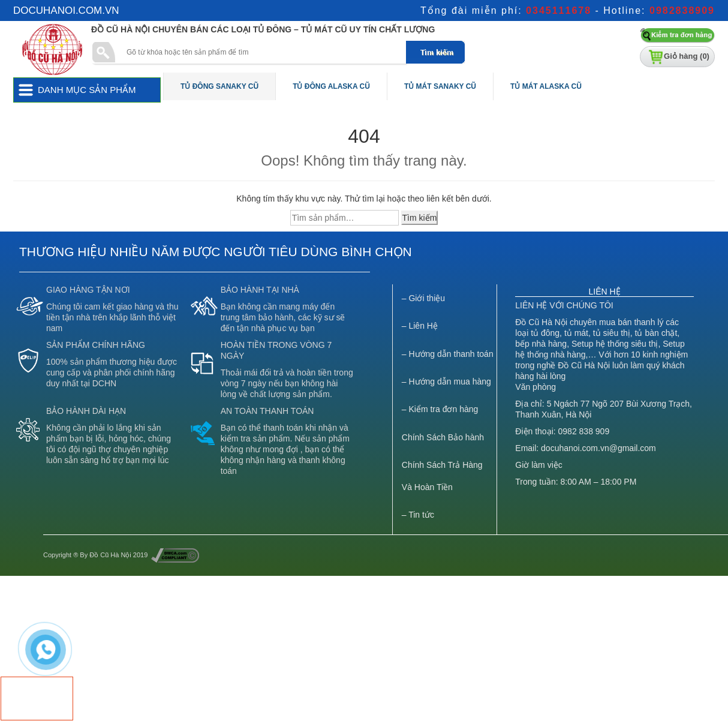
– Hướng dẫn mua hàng (446, 381)
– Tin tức (418, 515)
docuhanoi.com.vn (66, 10)
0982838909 (682, 10)
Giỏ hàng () (687, 56)
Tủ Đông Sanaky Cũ (219, 86)
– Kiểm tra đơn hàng (440, 409)
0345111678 (559, 10)
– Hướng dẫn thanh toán (448, 354)
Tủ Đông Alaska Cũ (331, 86)
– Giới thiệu (423, 298)
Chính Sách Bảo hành (443, 437)
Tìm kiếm (420, 218)
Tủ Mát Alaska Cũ (546, 86)
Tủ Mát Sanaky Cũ (440, 86)
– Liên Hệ (420, 326)
